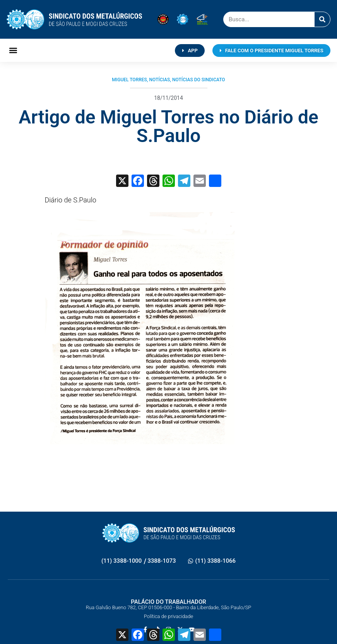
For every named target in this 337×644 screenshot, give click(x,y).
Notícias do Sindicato (199, 80)
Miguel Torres (129, 80)
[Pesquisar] (322, 19)
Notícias (159, 80)
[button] (13, 51)
